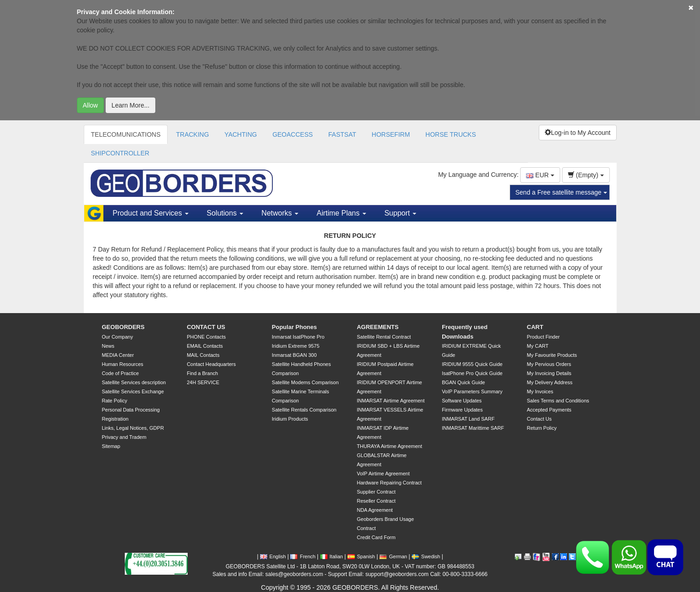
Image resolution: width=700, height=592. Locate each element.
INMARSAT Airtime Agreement (391, 401)
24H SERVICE (203, 382)
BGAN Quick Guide (463, 382)
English (273, 556)
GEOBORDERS (123, 327)
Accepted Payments (549, 410)
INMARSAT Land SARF (468, 419)
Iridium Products (290, 419)
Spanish (361, 556)
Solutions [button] (225, 213)
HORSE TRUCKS (451, 134)
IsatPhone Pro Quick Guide (472, 373)
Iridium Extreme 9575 (296, 346)
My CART (538, 346)
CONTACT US (206, 327)
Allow (90, 105)
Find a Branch (202, 373)
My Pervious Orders (549, 364)
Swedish (426, 556)
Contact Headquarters (211, 364)
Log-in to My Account (578, 133)
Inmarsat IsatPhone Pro (298, 337)
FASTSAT (342, 134)
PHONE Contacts (206, 337)
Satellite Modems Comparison (305, 382)
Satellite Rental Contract (384, 337)
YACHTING (241, 134)
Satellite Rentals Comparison (304, 410)
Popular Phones (294, 327)
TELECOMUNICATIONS (126, 134)
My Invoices (540, 391)
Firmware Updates (462, 410)
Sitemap (111, 446)
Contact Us (539, 419)
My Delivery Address (550, 382)
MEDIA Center (118, 355)
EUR (540, 175)
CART (535, 327)
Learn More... (130, 105)
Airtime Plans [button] (341, 213)
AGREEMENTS (378, 327)
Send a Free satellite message (561, 192)
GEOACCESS (293, 134)
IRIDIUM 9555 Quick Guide (472, 364)
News (108, 346)
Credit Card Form (376, 537)
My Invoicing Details (549, 373)
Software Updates (462, 401)
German (393, 556)
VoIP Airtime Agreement (383, 474)
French (303, 556)
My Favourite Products (552, 355)
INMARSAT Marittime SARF (473, 428)
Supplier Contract (376, 492)
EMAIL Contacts (205, 346)
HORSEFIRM (391, 134)
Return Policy (542, 428)
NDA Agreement (375, 510)
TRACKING (192, 134)
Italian (332, 556)
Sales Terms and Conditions (558, 401)
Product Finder (543, 337)
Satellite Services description (134, 382)
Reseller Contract (376, 501)
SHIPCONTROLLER (120, 153)
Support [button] (400, 213)
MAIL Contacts (203, 355)
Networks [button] (280, 213)
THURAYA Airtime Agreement (389, 446)
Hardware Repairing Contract (389, 483)
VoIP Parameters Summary (472, 391)
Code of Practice (120, 373)
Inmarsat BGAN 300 (294, 355)
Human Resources (123, 364)
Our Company (118, 337)
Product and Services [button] (151, 213)
